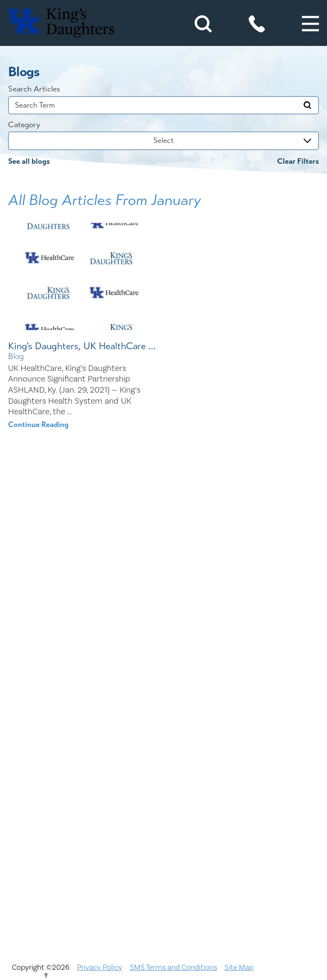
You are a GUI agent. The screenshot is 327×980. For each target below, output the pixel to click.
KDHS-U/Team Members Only (164, 754)
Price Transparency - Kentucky (163, 818)
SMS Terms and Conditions (174, 967)
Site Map (239, 967)
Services (164, 860)
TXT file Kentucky (164, 881)
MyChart (164, 775)
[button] (310, 24)
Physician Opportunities (163, 797)
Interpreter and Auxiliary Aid (164, 733)
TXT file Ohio (164, 903)
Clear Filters (298, 161)
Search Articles (34, 89)
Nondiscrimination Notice (163, 606)
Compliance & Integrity (163, 712)
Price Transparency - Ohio (163, 839)
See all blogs (29, 161)
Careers (163, 669)
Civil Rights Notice (164, 691)
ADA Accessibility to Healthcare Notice (163, 627)
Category (24, 125)
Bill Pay (164, 648)
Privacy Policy (100, 967)
